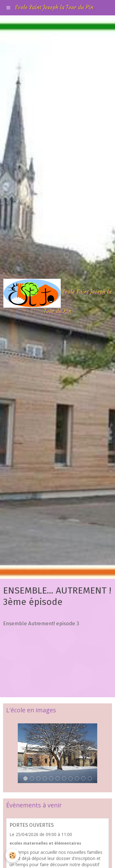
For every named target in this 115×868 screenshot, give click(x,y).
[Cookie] (12, 856)
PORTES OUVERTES (32, 825)
